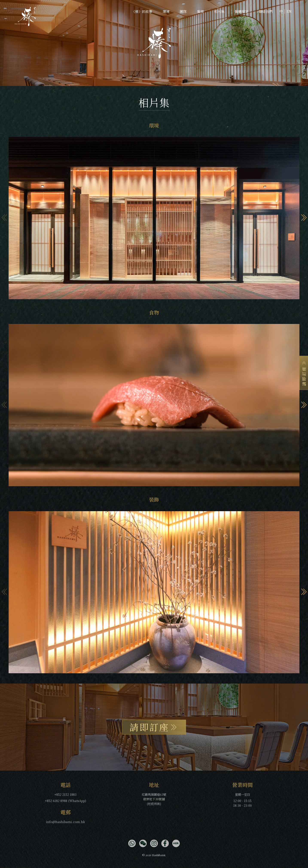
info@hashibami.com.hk (66, 822)
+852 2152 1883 (65, 794)
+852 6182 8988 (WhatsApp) (66, 801)
